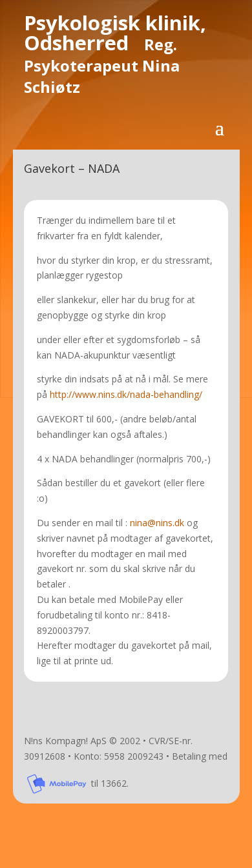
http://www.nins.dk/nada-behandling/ (126, 394)
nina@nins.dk (157, 523)
